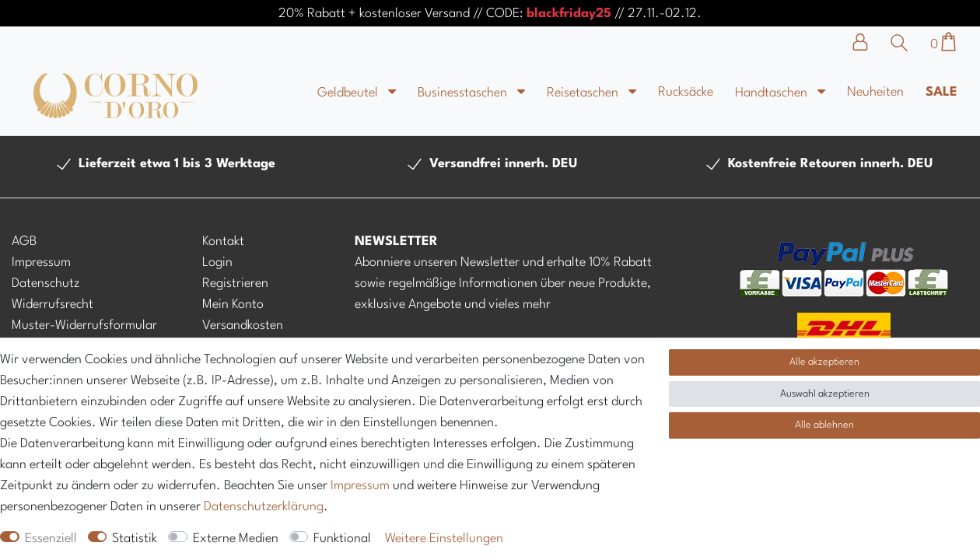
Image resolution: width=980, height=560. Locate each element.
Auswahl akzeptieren (825, 394)
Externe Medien (236, 539)
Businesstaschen (464, 93)
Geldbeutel (349, 93)
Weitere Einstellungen (444, 539)
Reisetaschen (584, 93)
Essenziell (51, 539)
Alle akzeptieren (824, 362)
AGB (24, 241)
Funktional (342, 539)
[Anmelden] (868, 42)
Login (217, 262)
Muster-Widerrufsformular (84, 325)
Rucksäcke (686, 92)
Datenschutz (45, 283)
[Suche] (903, 43)
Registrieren (235, 283)
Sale (941, 92)
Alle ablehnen (824, 425)
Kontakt (223, 241)
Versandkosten (243, 325)
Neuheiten (875, 92)
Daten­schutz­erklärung (264, 507)
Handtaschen (773, 93)
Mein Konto (233, 304)
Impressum (41, 262)
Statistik (135, 539)
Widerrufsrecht (52, 304)
